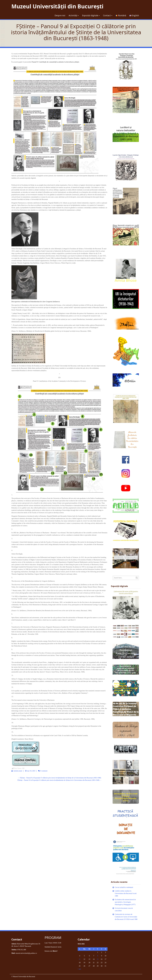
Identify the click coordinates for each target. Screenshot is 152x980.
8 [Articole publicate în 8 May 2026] (98, 956)
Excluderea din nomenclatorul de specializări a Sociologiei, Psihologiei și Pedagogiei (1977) (125, 902)
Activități (73, 15)
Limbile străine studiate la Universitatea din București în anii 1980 (126, 893)
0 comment (44, 771)
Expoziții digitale (90, 15)
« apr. (79, 969)
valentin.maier (18, 771)
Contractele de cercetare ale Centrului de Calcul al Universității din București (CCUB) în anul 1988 (126, 917)
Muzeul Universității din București (57, 6)
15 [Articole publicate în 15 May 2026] (98, 959)
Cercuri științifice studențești (124, 887)
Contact (107, 15)
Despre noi (60, 15)
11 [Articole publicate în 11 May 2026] (80, 959)
